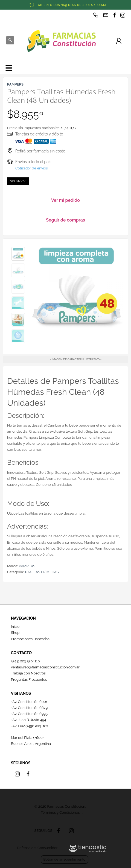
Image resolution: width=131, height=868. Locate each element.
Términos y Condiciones (60, 812)
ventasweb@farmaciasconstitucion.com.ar (45, 667)
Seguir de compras (65, 220)
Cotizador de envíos (32, 168)
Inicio (15, 627)
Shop (15, 633)
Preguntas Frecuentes (29, 680)
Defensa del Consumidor (37, 848)
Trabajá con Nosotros (28, 673)
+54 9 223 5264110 (25, 661)
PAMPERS (27, 566)
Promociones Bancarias (30, 639)
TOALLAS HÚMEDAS (41, 572)
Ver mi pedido (65, 200)
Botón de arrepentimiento (65, 859)
